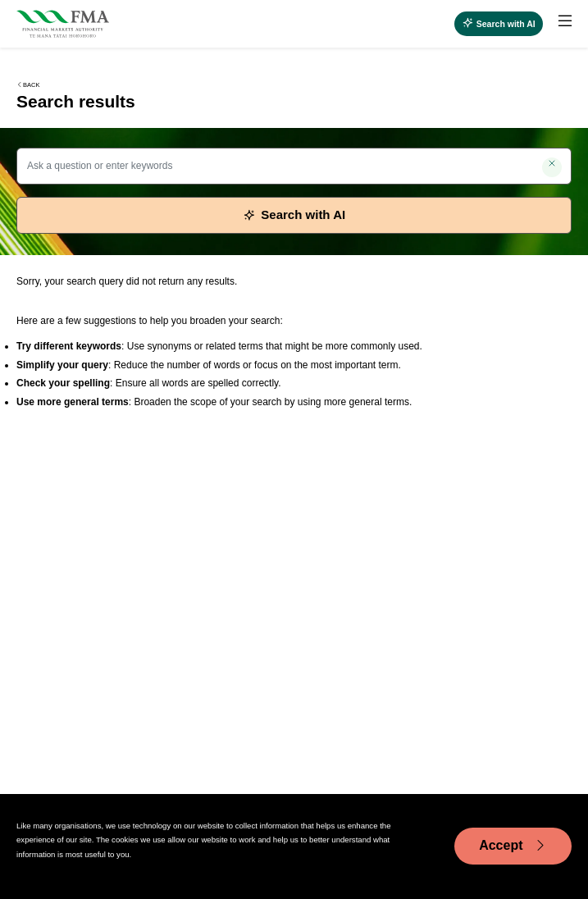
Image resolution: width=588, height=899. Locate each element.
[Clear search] (552, 167)
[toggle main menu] (565, 21)
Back (28, 85)
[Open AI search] (499, 24)
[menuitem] (557, 24)
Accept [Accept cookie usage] (513, 846)
